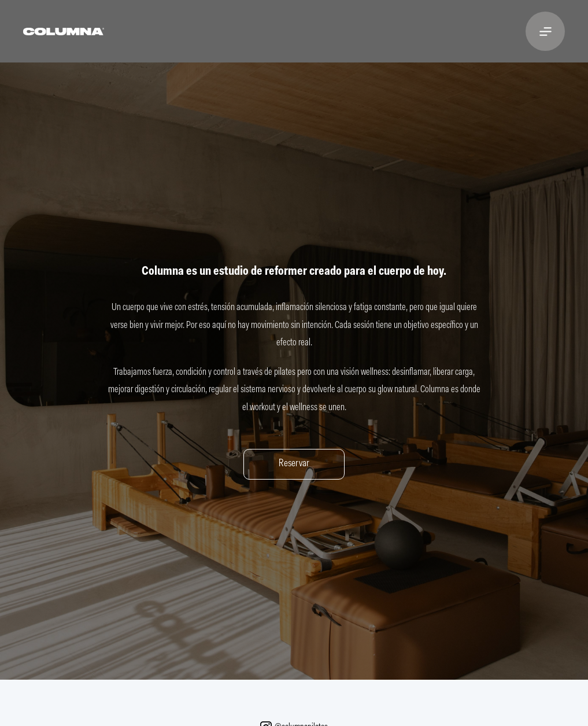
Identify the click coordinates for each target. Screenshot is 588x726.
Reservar (294, 464)
